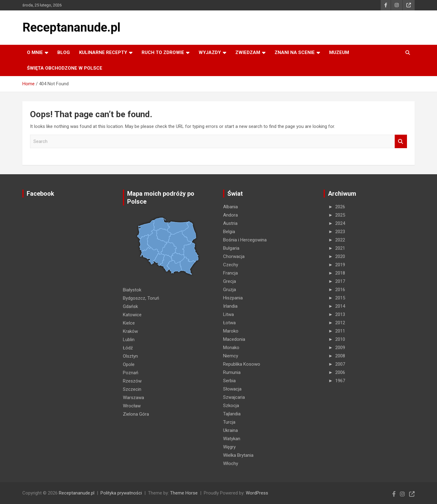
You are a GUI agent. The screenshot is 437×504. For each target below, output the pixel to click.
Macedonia (234, 339)
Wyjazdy (210, 52)
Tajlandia (232, 414)
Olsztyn (130, 356)
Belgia (229, 232)
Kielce (129, 323)
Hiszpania (233, 298)
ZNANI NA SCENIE (295, 52)
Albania (230, 207)
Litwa (228, 314)
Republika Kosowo (242, 364)
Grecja (230, 281)
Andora (230, 215)
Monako (231, 348)
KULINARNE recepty (103, 52)
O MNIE (35, 52)
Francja (230, 273)
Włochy (231, 464)
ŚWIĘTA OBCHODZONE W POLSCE (65, 68)
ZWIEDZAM (248, 52)
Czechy (231, 265)
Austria (230, 223)
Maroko (231, 331)
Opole (129, 364)
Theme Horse (184, 493)
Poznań (131, 373)
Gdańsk (130, 306)
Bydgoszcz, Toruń (141, 298)
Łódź (128, 348)
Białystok (132, 290)
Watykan (232, 439)
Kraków (130, 331)
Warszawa (133, 398)
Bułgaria (231, 248)
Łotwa (229, 323)
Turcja (229, 422)
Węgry (229, 447)
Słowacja (232, 389)
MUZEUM (339, 52)
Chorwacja (234, 256)
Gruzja (230, 290)
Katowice (132, 315)
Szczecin (132, 389)
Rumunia (232, 372)
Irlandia (230, 306)
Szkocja (231, 406)
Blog (64, 52)
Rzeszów (132, 381)
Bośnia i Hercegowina (245, 240)
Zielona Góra (136, 414)
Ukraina (230, 430)
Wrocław (132, 406)
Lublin (129, 340)
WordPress (257, 493)
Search (401, 142)
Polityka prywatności (121, 493)
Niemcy (231, 356)
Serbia (229, 381)
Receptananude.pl (71, 27)
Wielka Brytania (238, 455)
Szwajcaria (234, 397)
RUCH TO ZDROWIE (163, 52)
